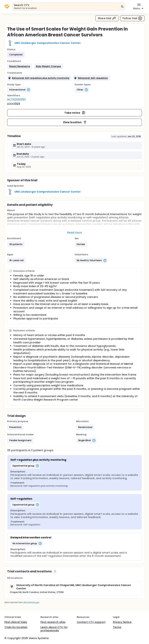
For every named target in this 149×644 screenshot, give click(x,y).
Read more (74, 232)
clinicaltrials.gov (31, 602)
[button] (20, 66)
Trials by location (16, 627)
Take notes (75, 113)
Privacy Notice (122, 622)
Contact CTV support (91, 622)
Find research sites (53, 622)
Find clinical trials (16, 622)
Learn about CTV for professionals (54, 629)
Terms (117, 627)
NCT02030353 (16, 99)
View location (75, 122)
